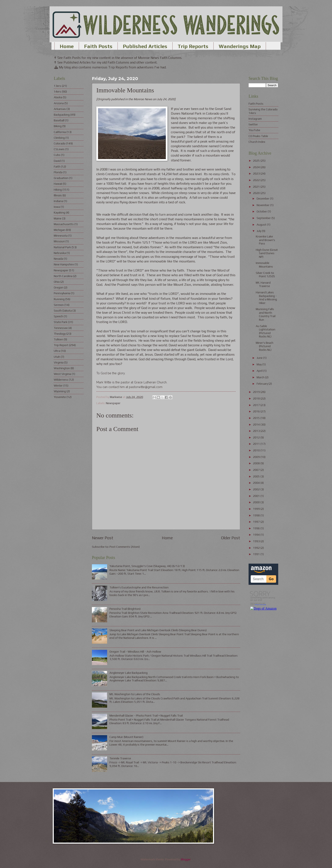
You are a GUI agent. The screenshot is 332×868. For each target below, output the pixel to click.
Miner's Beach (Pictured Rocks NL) (265, 346)
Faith (57, 166)
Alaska (58, 97)
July (259, 231)
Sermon (59, 305)
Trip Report (61, 345)
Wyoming (60, 391)
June (260, 358)
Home (67, 46)
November (263, 205)
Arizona (59, 103)
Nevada (58, 259)
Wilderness (61, 380)
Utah (57, 357)
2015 (257, 418)
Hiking (58, 190)
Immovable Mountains (264, 265)
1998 (257, 515)
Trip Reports (193, 46)
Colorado (60, 143)
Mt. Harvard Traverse (263, 284)
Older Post (231, 538)
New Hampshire (64, 264)
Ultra (57, 351)
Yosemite (60, 397)
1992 (257, 548)
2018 (257, 398)
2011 (257, 444)
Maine (58, 218)
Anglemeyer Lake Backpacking (129, 673)
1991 (257, 554)
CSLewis (59, 149)
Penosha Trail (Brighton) (125, 609)
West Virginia (62, 374)
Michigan (59, 230)
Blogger (186, 859)
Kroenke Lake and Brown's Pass (265, 240)
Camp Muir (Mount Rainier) (126, 737)
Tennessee (61, 328)
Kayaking (59, 212)
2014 (257, 424)
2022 (257, 180)
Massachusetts (64, 224)
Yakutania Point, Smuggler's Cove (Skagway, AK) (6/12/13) (147, 566)
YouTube (254, 130)
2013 (257, 431)
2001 (257, 496)
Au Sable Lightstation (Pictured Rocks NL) (266, 331)
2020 (257, 193)
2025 (257, 161)
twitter (253, 124)
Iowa (57, 207)
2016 (257, 411)
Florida (58, 172)
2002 (257, 489)
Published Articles (145, 46)
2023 (257, 173)
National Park (62, 247)
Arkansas (60, 109)
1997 (257, 522)
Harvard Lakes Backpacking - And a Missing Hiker (266, 298)
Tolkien (58, 339)
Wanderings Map (240, 46)
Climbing (59, 138)
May (259, 364)
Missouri (59, 241)
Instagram (255, 119)
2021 (257, 187)
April (260, 371)
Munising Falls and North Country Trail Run (266, 314)
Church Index (257, 142)
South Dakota (63, 311)
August (262, 225)
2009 (257, 457)
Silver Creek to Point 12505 (265, 275)
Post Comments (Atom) (125, 547)
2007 (257, 470)
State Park (61, 322)
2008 (257, 463)
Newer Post (103, 538)
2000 (257, 502)
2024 (257, 167)
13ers (57, 86)
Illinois (58, 195)
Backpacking (62, 115)
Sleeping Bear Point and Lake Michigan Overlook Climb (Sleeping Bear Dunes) (158, 630)
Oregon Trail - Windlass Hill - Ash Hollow (135, 652)
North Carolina (63, 276)
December (263, 198)
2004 (257, 483)
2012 (257, 437)
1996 (257, 528)
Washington (62, 368)
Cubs (57, 155)
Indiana (58, 201)
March (261, 377)
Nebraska (60, 253)
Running (59, 299)
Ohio (57, 282)
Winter (58, 385)
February (263, 384)
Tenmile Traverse (120, 758)
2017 (257, 405)
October (262, 211)
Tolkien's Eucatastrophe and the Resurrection (139, 587)
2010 (257, 450)
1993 (257, 541)
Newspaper (113, 403)
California (60, 132)
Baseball (59, 120)
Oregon (59, 287)
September (264, 218)
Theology (60, 334)
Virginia (59, 362)
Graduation (61, 178)
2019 (257, 392)
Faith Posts (98, 46)
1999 (257, 509)
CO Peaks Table (258, 136)
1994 (257, 535)
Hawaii (58, 184)
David (57, 161)
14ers (57, 92)
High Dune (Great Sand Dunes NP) (267, 253)
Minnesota (61, 236)
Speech (58, 316)
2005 (257, 476)
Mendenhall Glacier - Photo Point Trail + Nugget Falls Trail (146, 715)
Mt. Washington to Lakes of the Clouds (135, 694)
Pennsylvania (62, 293)
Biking (58, 126)
